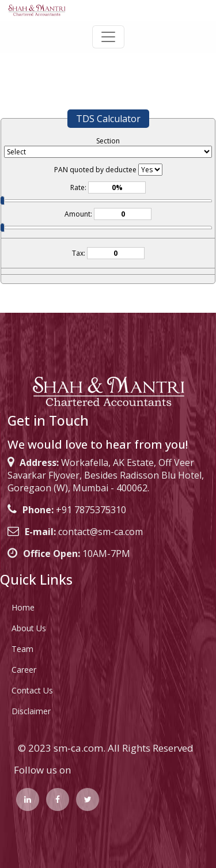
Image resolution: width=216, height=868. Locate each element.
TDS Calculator (108, 119)
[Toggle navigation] (108, 37)
